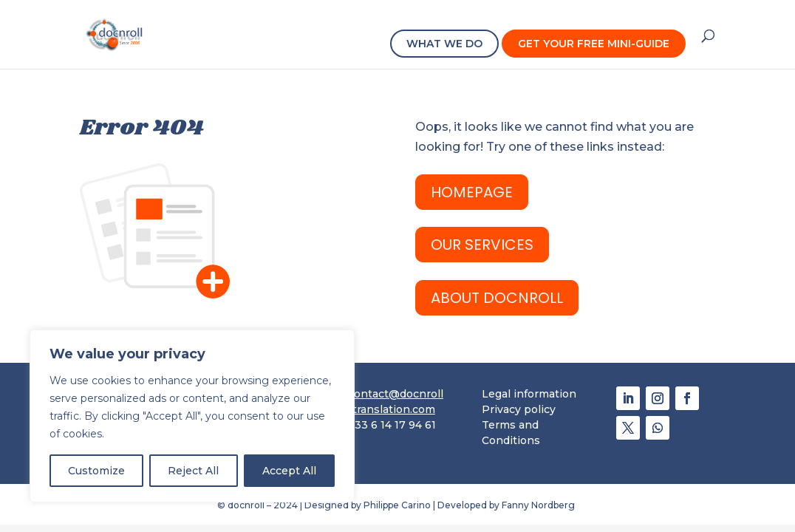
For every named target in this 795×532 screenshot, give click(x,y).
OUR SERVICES (482, 245)
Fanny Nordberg (539, 505)
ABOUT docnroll (497, 298)
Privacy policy (519, 409)
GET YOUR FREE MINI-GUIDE (594, 44)
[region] (192, 416)
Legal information (529, 394)
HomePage (472, 192)
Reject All (193, 471)
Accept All (289, 471)
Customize (96, 471)
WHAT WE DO (444, 44)
